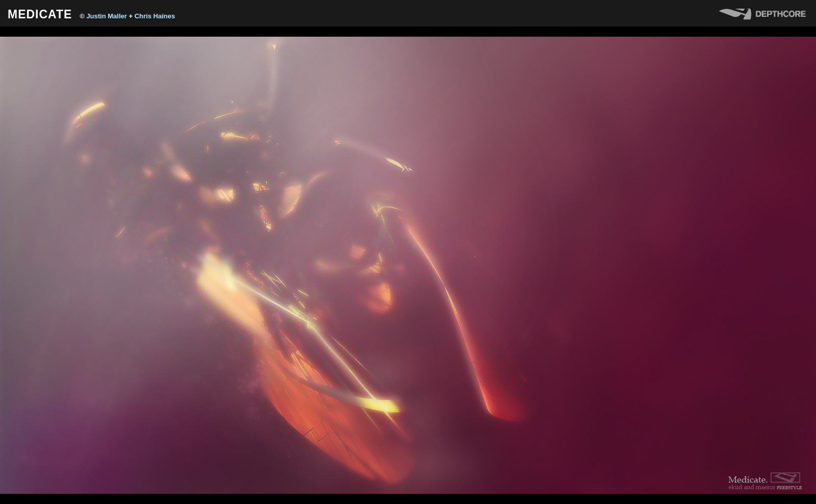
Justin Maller (106, 16)
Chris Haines (155, 16)
